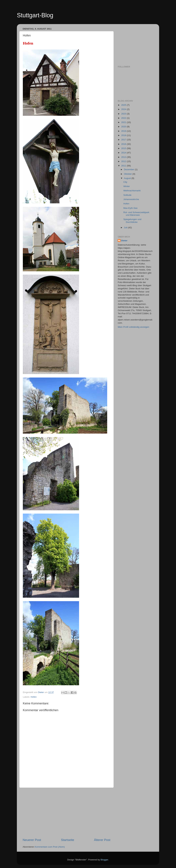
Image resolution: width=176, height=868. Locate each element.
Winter (127, 186)
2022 (124, 118)
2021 (124, 122)
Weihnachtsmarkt (132, 191)
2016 (124, 144)
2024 (124, 109)
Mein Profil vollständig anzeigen (133, 327)
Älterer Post (102, 840)
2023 (124, 114)
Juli (126, 228)
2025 (124, 105)
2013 (124, 157)
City (125, 182)
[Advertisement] (66, 813)
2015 (124, 148)
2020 (124, 127)
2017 (124, 140)
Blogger (104, 860)
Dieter (124, 241)
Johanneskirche (131, 199)
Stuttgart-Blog (35, 15)
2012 (124, 161)
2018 (124, 135)
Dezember (129, 169)
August (128, 178)
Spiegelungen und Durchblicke (132, 221)
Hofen (34, 697)
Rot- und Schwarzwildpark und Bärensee (136, 214)
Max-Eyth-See (131, 208)
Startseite (67, 840)
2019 (124, 131)
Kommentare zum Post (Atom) (50, 847)
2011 (124, 166)
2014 (124, 153)
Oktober (128, 174)
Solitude (127, 195)
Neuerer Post (32, 840)
